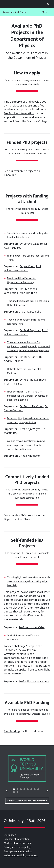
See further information (19, 113)
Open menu (6, 4)
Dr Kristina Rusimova (33, 380)
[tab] (14, 789)
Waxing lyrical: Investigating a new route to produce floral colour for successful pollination (26, 445)
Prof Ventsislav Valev (32, 627)
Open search (48, 4)
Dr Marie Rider (29, 357)
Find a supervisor (15, 102)
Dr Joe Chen (27, 266)
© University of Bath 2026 (25, 820)
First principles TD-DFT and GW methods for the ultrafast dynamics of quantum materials (27, 396)
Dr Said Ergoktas (30, 330)
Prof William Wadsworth (34, 681)
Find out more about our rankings (27, 801)
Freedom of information (17, 839)
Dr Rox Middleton (30, 456)
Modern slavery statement (18, 843)
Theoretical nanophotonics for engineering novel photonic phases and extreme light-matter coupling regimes (28, 346)
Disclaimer (10, 835)
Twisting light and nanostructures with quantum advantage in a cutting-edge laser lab (28, 581)
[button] (7, 791)
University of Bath (27, 4)
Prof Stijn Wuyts (30, 429)
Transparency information (18, 851)
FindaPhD (10, 175)
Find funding (12, 731)
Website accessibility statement (21, 855)
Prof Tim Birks (28, 293)
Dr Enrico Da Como (32, 406)
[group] (27, 769)
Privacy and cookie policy (17, 847)
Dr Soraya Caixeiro (31, 244)
